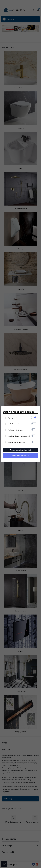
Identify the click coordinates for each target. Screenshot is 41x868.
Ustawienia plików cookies (19, 412)
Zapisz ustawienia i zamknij (20, 450)
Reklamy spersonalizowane (17, 442)
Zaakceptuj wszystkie (20, 455)
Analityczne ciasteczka (15, 430)
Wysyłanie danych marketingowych (19, 436)
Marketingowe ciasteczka (16, 424)
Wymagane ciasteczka (15, 418)
